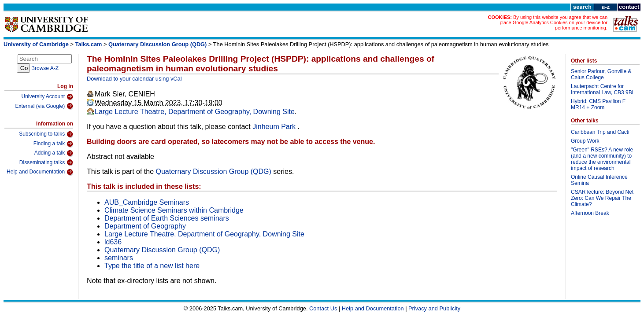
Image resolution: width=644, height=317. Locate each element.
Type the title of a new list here (152, 266)
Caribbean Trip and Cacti (600, 132)
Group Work (585, 141)
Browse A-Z (45, 68)
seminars (119, 258)
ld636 (113, 242)
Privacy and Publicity (434, 308)
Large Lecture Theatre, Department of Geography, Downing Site (195, 112)
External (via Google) (44, 106)
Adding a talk (54, 153)
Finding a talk (53, 144)
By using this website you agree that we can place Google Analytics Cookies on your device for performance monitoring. (553, 22)
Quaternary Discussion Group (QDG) (157, 44)
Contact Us (323, 308)
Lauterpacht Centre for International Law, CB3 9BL (603, 89)
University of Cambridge (36, 44)
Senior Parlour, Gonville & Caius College (601, 74)
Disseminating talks (46, 162)
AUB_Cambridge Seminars (147, 202)
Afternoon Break (590, 213)
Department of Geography (145, 226)
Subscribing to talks (46, 134)
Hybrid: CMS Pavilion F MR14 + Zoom (598, 104)
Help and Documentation (40, 172)
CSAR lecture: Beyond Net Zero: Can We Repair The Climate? (602, 198)
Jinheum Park (275, 127)
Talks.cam (89, 44)
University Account (47, 97)
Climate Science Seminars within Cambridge (174, 210)
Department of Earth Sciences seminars (167, 218)
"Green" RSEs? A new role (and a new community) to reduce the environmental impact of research (602, 159)
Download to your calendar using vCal (134, 79)
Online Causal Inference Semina (599, 180)
